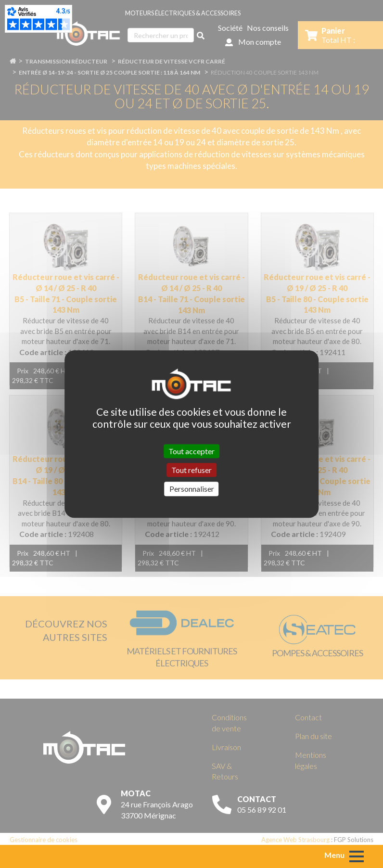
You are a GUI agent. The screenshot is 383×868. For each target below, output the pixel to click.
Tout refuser (191, 470)
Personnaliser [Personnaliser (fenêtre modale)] (192, 489)
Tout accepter (191, 451)
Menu (334, 855)
